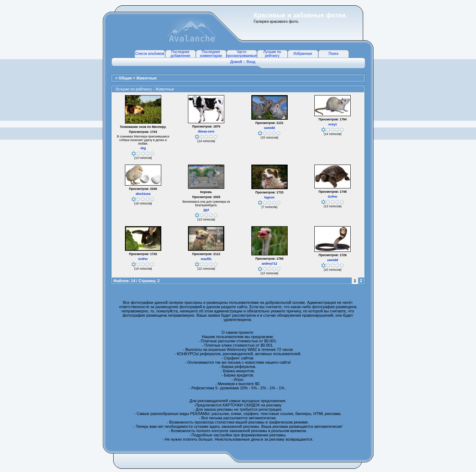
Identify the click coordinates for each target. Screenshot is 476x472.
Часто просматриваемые (242, 54)
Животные (147, 78)
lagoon (269, 197)
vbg (143, 148)
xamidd (269, 128)
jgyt (206, 210)
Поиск (334, 54)
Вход (251, 62)
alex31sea (143, 194)
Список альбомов (150, 54)
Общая (126, 78)
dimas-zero (206, 131)
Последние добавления (180, 54)
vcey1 (333, 124)
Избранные (303, 54)
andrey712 (270, 264)
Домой (236, 62)
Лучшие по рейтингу (272, 54)
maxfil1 (206, 259)
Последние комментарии (211, 54)
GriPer (333, 197)
